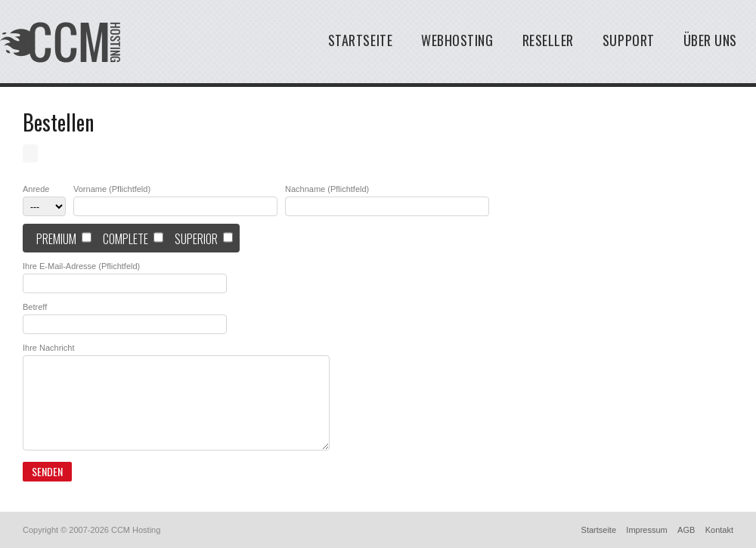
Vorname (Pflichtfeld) (112, 189)
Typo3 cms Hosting (60, 42)
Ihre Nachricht (48, 348)
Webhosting (457, 40)
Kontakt (719, 530)
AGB (686, 530)
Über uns (710, 40)
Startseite (360, 40)
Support (629, 40)
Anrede (36, 189)
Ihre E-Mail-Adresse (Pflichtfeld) (81, 266)
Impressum (646, 530)
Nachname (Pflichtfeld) (327, 189)
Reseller (548, 40)
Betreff (35, 307)
